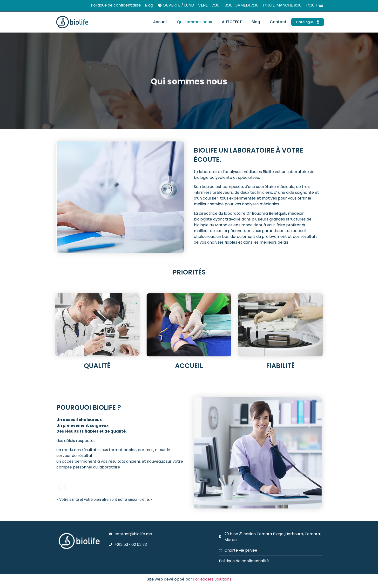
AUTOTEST (232, 22)
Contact (278, 22)
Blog (256, 22)
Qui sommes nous (195, 22)
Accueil (160, 22)
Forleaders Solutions (212, 579)
